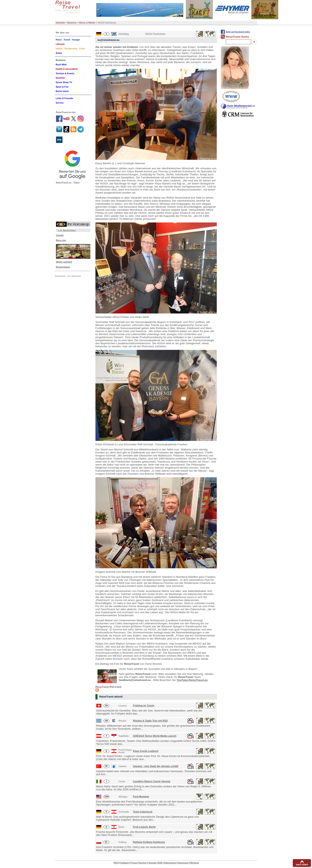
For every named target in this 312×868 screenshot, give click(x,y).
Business (72, 23)
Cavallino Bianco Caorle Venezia (152, 781)
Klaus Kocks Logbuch (146, 751)
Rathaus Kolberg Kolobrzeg (149, 842)
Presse (134, 863)
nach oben (302, 865)
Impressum (183, 863)
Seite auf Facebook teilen (238, 32)
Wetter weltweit (64, 262)
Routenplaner (63, 267)
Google (60, 235)
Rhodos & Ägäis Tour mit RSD (150, 721)
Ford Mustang (141, 797)
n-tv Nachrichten (67, 230)
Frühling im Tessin (144, 706)
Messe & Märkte (87, 23)
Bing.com (61, 240)
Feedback (124, 863)
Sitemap (152, 863)
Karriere (143, 863)
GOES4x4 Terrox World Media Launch (155, 736)
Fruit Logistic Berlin (144, 827)
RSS (116, 863)
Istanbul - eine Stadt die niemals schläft (156, 766)
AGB (160, 863)
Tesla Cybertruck (143, 812)
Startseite (60, 23)
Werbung (194, 863)
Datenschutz (170, 863)
